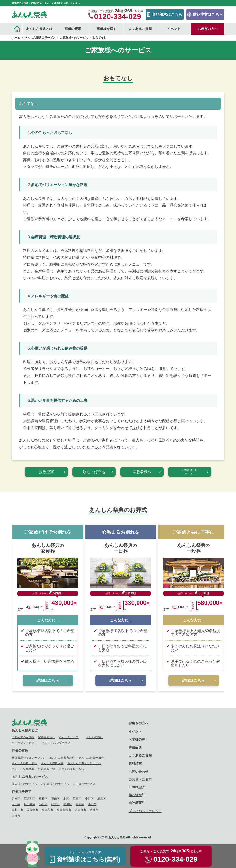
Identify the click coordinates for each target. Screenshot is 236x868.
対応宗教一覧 (47, 769)
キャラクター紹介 (23, 743)
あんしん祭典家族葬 (62, 758)
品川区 (43, 804)
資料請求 (135, 763)
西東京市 (80, 810)
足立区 (16, 799)
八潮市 (94, 810)
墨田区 (68, 804)
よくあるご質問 (140, 29)
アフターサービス (84, 784)
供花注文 (135, 795)
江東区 (77, 799)
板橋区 (43, 799)
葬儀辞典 (135, 747)
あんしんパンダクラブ (56, 743)
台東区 (80, 804)
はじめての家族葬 (23, 737)
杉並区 (55, 804)
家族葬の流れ (47, 737)
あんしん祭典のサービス (30, 777)
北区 (66, 799)
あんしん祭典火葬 (52, 763)
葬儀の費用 (20, 750)
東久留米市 (64, 810)
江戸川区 (30, 799)
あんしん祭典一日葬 (91, 758)
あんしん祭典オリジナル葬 (84, 763)
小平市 (92, 804)
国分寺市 (32, 810)
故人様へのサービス (24, 784)
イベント (174, 29)
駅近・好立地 (94, 472)
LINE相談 (136, 787)
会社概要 (135, 803)
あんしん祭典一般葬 (24, 763)
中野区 (89, 799)
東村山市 (17, 810)
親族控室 (46, 472)
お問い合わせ (138, 772)
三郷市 (16, 816)
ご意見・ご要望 (140, 780)
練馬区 (102, 799)
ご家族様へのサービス (190, 472)
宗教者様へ (142, 472)
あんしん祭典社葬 (23, 769)
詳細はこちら (48, 680)
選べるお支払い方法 (71, 769)
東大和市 (47, 810)
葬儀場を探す (22, 791)
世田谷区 (30, 804)
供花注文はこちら (208, 14)
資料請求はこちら (167, 14)
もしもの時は (94, 737)
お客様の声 (137, 739)
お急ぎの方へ (208, 29)
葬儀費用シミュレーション (29, 758)
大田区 (16, 804)
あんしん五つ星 (69, 737)
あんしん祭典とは (25, 730)
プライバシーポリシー (145, 811)
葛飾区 (55, 799)
